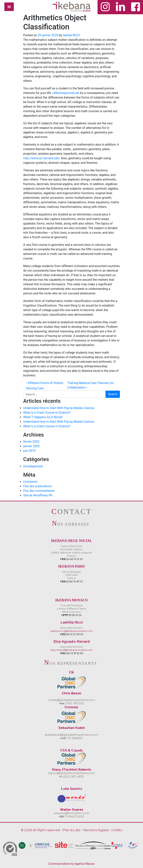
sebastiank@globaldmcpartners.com (71, 735)
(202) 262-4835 (72, 776)
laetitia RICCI (71, 35)
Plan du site (71, 830)
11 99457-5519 (71, 816)
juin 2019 (29, 451)
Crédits (117, 830)
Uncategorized (33, 466)
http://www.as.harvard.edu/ (42, 158)
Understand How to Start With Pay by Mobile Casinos (59, 408)
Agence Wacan (84, 864)
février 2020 (31, 442)
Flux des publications (38, 486)
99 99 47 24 (71, 615)
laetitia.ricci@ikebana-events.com (71, 631)
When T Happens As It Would (43, 417)
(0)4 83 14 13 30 (71, 559)
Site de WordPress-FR (38, 495)
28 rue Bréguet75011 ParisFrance (71, 575)
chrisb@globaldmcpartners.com (72, 700)
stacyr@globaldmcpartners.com (71, 773)
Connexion (30, 482)
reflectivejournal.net (66, 93)
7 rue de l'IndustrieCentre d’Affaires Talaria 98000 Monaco (71, 609)
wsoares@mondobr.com (71, 813)
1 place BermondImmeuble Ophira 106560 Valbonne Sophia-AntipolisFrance (71, 551)
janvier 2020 (32, 446)
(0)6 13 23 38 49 (71, 634)
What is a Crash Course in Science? (47, 413)
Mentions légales (96, 830)
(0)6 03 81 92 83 (71, 653)
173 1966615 (71, 738)
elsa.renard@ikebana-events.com (72, 650)
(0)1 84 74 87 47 (71, 581)
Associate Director (71, 628)
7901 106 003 (71, 703)
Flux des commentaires (39, 491)
